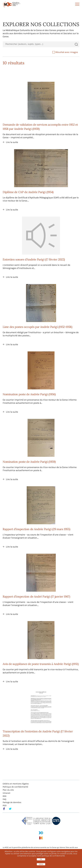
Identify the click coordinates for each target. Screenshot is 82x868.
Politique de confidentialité (15, 787)
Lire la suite (12, 142)
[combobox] (38, 44)
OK (41, 859)
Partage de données (12, 802)
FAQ (4, 799)
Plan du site (8, 790)
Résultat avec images (65, 52)
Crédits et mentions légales (16, 784)
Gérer (41, 864)
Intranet (6, 793)
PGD (5, 805)
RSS (5, 796)
